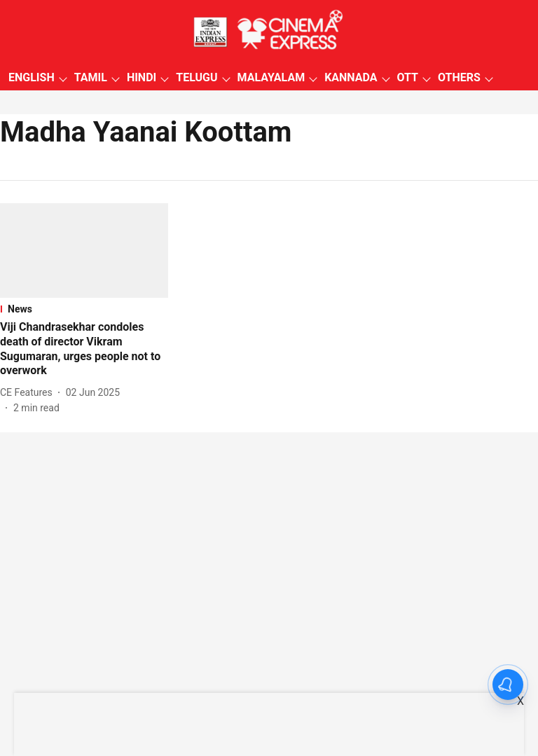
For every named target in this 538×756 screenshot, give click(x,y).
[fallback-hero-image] (84, 250)
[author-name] (29, 393)
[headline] (84, 349)
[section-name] (84, 309)
